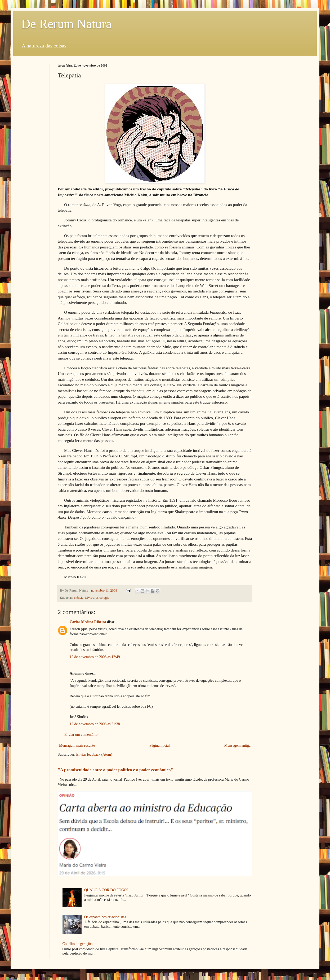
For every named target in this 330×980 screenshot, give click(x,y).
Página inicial (160, 745)
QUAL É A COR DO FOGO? (106, 890)
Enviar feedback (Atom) (94, 754)
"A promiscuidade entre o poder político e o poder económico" (115, 770)
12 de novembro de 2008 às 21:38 (95, 724)
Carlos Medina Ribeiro (88, 622)
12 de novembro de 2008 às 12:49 (95, 657)
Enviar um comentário (81, 735)
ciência (79, 598)
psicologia (102, 598)
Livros (89, 598)
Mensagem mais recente (77, 745)
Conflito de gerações (78, 944)
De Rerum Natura (66, 24)
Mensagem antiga (237, 745)
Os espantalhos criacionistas (105, 917)
